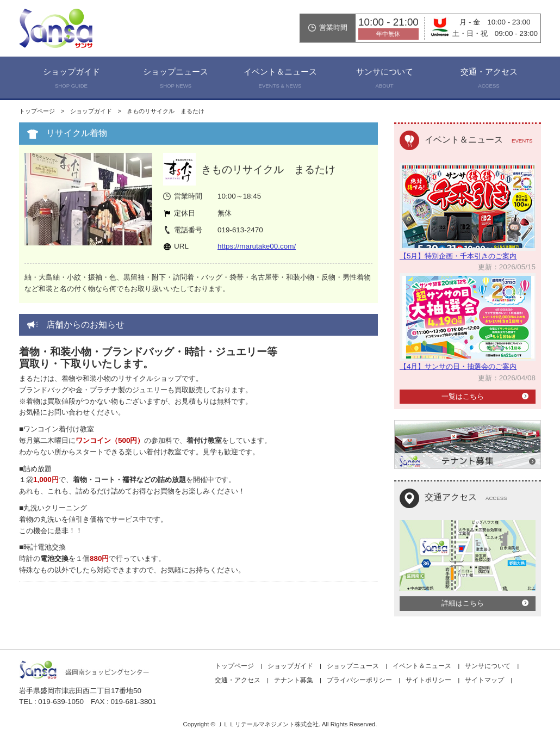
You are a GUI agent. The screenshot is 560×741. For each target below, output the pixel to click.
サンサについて (384, 79)
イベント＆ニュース (280, 79)
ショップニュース (176, 79)
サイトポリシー (428, 680)
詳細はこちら (463, 603)
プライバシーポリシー (359, 680)
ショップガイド (71, 79)
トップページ (37, 111)
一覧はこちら (463, 396)
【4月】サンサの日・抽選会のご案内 (458, 366)
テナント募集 (294, 680)
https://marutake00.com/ (257, 246)
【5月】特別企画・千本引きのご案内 (458, 256)
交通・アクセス (489, 79)
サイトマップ (484, 680)
